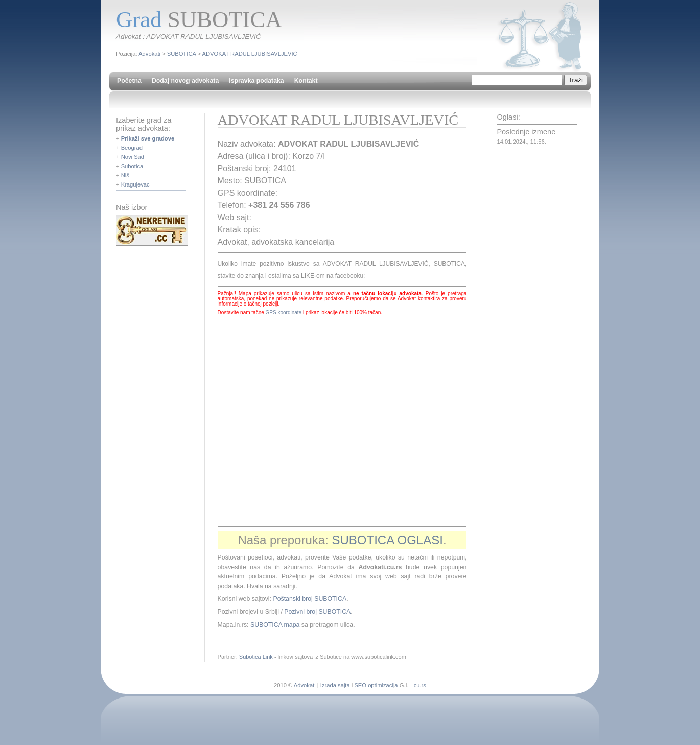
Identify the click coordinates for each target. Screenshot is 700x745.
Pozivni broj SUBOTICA (317, 612)
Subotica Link (256, 657)
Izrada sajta (335, 685)
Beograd (132, 148)
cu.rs (420, 685)
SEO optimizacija (376, 685)
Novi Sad (133, 157)
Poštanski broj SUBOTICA (310, 599)
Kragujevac (135, 184)
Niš (125, 175)
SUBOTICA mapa (275, 625)
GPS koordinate (284, 312)
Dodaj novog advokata (185, 81)
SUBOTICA (182, 54)
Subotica (132, 166)
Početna (129, 81)
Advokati (149, 54)
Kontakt (306, 81)
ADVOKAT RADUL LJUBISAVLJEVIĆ (250, 54)
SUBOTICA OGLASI (388, 540)
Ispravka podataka (256, 81)
